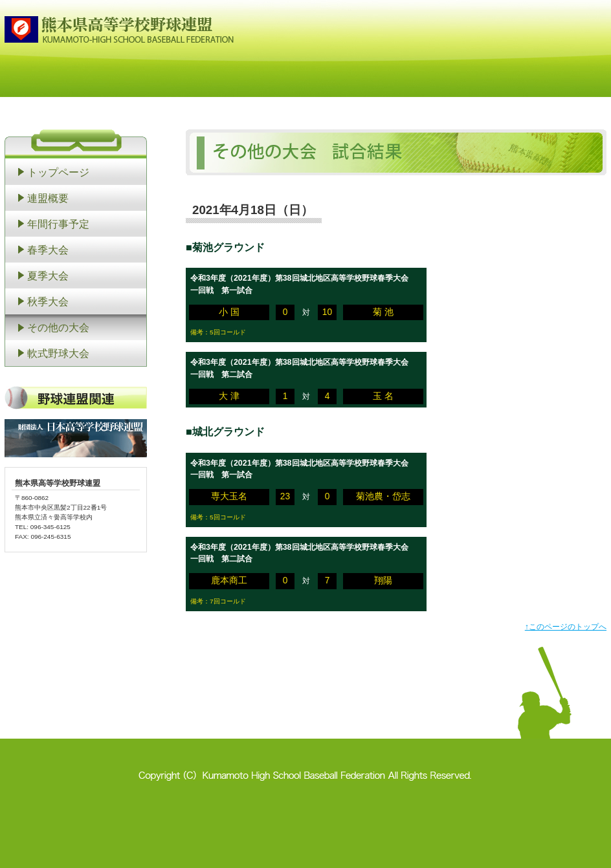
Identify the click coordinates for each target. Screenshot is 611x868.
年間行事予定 (58, 224)
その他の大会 (58, 327)
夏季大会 (48, 276)
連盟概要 (48, 198)
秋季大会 (48, 301)
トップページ (58, 172)
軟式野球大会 (58, 353)
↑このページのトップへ (566, 627)
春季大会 (48, 250)
